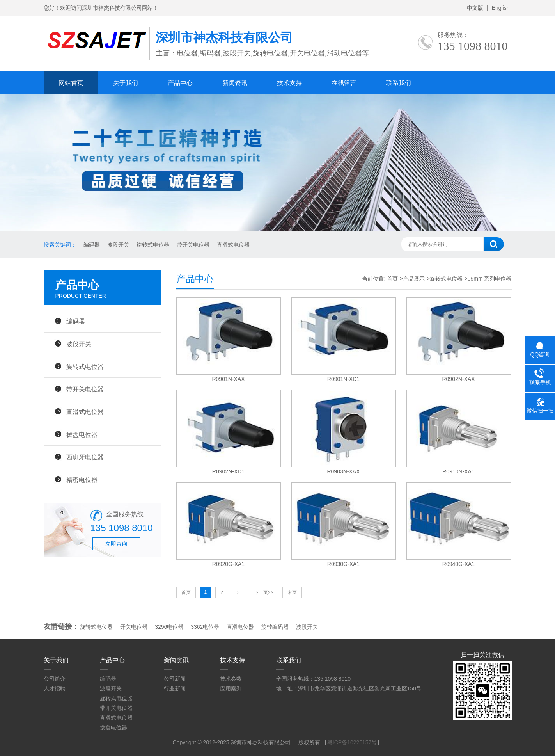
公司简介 (55, 679)
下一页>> (264, 592)
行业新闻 (175, 688)
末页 (292, 592)
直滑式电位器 (232, 245)
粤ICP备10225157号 (352, 742)
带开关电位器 (192, 245)
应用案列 (231, 688)
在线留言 (344, 83)
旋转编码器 (275, 627)
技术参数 (231, 679)
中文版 (475, 8)
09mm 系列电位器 (490, 279)
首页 (392, 279)
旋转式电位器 (152, 245)
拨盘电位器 (82, 434)
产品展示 (414, 279)
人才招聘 (55, 688)
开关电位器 (134, 627)
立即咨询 (116, 544)
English (501, 8)
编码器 (91, 245)
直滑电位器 (240, 627)
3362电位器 (205, 627)
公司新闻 (175, 679)
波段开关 (117, 245)
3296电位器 (169, 627)
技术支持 (289, 83)
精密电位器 (82, 480)
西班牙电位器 (85, 457)
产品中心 (180, 83)
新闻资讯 (235, 83)
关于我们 (126, 83)
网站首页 (71, 83)
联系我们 (399, 83)
